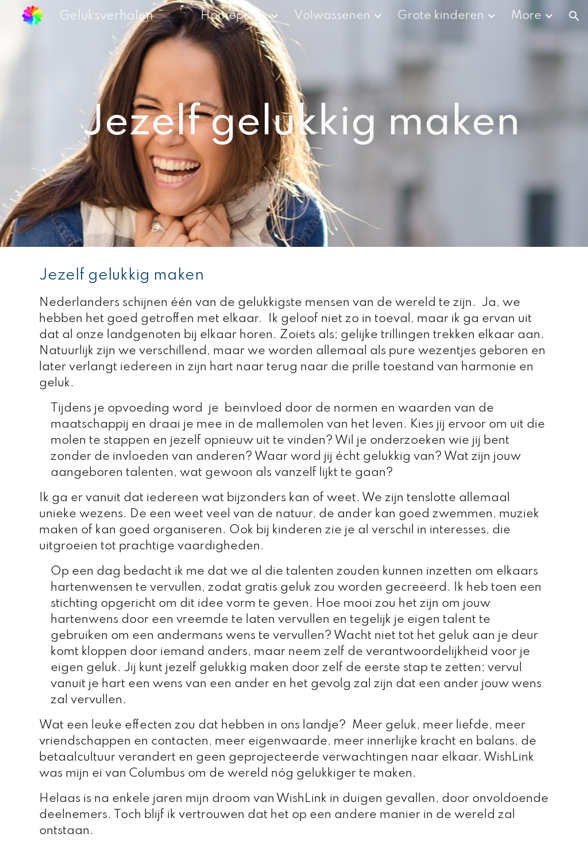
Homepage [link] (234, 16)
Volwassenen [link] (332, 16)
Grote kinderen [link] (441, 16)
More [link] (526, 16)
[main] (294, 123)
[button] (574, 16)
